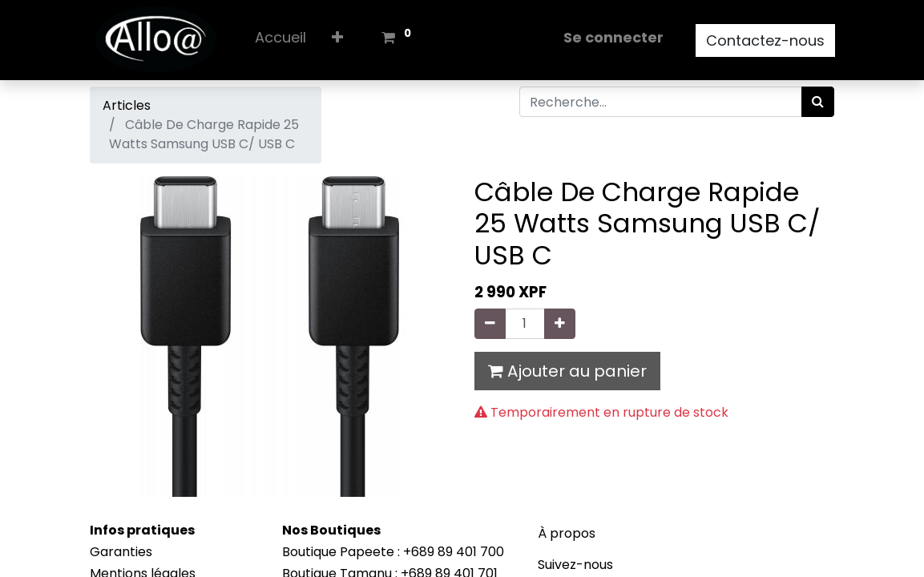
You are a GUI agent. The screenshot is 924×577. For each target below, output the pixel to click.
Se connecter (613, 37)
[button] (337, 40)
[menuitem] (280, 40)
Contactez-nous (765, 40)
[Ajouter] (560, 324)
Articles (127, 105)
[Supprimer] (490, 324)
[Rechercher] (818, 102)
